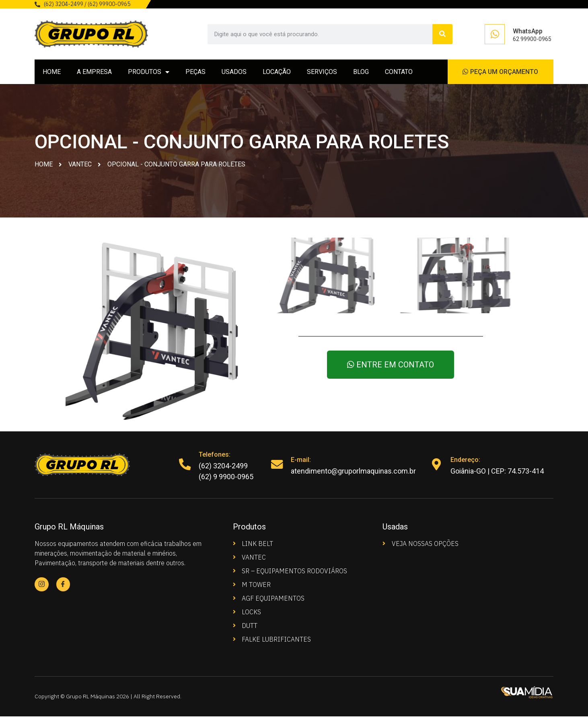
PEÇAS (195, 73)
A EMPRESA (94, 73)
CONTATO (399, 73)
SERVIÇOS (322, 73)
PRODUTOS (149, 73)
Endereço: (466, 461)
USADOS (234, 73)
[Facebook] (63, 586)
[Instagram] (42, 586)
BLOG (361, 73)
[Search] (442, 34)
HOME (52, 73)
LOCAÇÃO (277, 73)
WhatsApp (528, 31)
